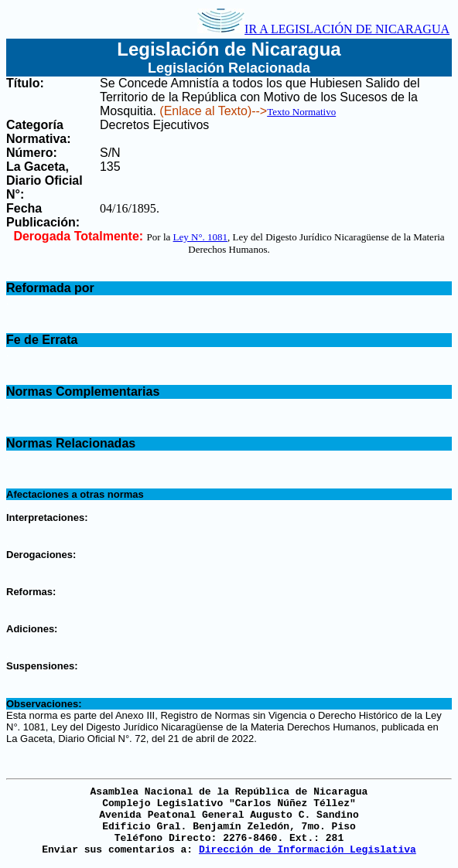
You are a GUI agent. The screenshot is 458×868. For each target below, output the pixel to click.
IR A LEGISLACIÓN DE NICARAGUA (323, 29)
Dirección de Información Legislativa (308, 850)
